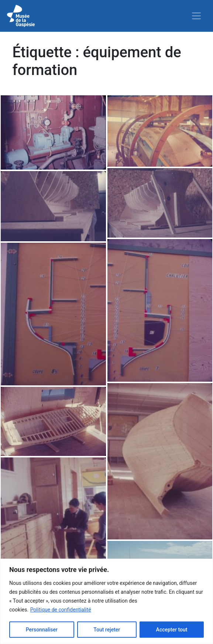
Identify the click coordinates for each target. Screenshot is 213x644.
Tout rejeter (107, 630)
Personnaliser (42, 630)
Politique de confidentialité (61, 610)
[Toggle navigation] (196, 16)
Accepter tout (172, 630)
